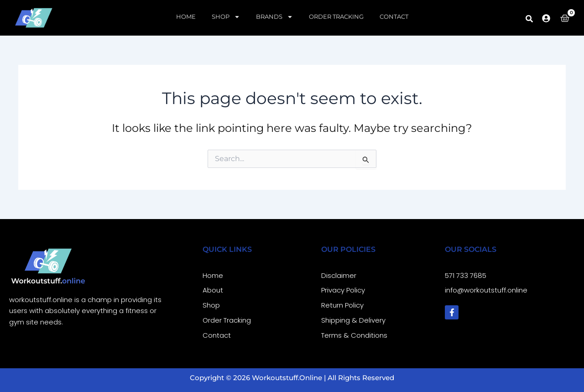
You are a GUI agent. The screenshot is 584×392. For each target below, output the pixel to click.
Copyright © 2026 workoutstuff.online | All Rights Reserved (292, 378)
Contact (394, 7)
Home (186, 7)
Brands (274, 7)
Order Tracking (336, 7)
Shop (226, 7)
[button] (529, 19)
